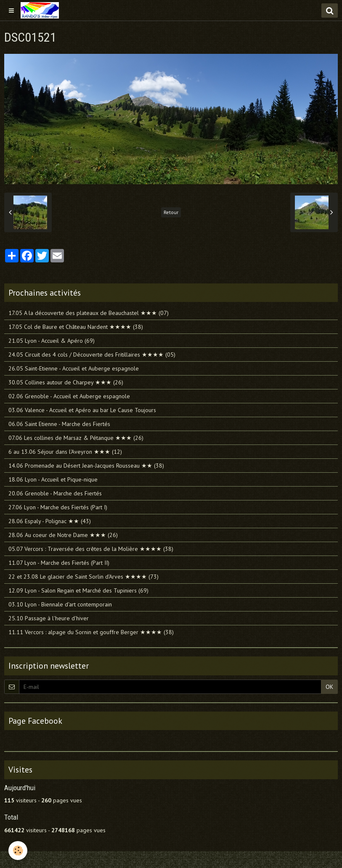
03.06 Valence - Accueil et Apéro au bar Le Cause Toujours (82, 410)
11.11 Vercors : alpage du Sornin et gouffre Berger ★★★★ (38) (91, 632)
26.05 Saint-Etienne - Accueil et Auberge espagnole (74, 368)
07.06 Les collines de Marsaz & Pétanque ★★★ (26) (76, 438)
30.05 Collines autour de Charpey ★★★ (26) (66, 382)
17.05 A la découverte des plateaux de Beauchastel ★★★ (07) (89, 313)
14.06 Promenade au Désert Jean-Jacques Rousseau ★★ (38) (86, 466)
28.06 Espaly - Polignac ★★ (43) (50, 521)
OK (329, 687)
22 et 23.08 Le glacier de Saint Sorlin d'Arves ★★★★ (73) (84, 577)
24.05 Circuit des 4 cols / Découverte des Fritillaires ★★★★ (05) (92, 355)
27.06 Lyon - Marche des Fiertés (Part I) (58, 507)
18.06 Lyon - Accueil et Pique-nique (53, 479)
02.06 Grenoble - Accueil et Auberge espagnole (69, 396)
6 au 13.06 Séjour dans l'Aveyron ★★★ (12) (65, 452)
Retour (171, 212)
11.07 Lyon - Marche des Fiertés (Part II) (59, 563)
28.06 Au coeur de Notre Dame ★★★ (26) (63, 535)
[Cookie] (18, 851)
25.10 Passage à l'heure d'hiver (49, 618)
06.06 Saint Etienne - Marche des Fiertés (59, 424)
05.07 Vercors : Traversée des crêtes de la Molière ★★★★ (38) (91, 549)
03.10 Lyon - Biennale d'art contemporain (60, 604)
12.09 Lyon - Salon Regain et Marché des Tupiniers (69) (78, 590)
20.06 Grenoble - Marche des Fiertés (55, 493)
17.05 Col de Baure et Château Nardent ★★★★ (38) (76, 327)
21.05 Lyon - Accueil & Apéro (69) (52, 341)
